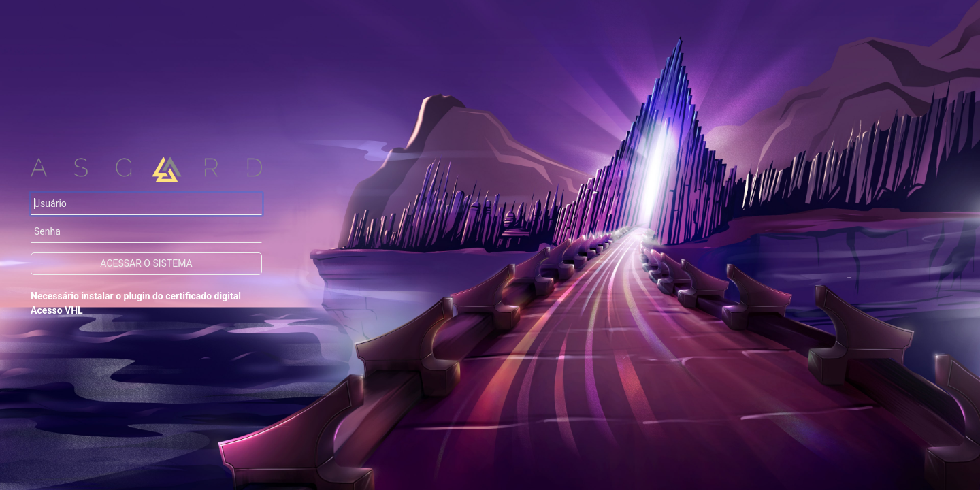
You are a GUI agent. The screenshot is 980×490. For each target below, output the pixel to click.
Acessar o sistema (146, 263)
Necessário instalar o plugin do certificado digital (136, 296)
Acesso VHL (57, 310)
